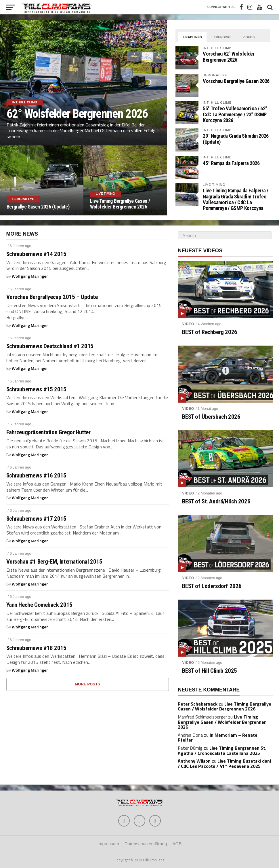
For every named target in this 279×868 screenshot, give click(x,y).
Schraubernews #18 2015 (36, 648)
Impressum (108, 844)
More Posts (87, 684)
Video (188, 324)
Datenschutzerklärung (146, 844)
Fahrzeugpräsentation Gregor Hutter (48, 432)
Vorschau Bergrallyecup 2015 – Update (52, 297)
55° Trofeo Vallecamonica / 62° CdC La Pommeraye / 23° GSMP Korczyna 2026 (235, 114)
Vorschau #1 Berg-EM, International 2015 (54, 562)
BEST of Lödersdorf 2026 (212, 586)
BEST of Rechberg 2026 (210, 332)
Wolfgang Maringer (30, 276)
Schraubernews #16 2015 (36, 476)
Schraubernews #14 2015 (36, 254)
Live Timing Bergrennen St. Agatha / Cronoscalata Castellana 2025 (222, 751)
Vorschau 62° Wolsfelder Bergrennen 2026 (229, 57)
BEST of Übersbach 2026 (211, 417)
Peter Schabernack (198, 704)
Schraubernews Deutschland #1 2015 (50, 346)
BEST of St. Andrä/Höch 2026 (216, 502)
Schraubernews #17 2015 (36, 519)
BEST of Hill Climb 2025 (209, 671)
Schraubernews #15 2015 (36, 390)
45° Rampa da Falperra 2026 (231, 163)
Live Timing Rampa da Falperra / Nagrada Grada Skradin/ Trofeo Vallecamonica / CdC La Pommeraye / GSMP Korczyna (236, 199)
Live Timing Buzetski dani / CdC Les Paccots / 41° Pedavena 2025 (224, 763)
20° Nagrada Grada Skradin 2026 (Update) (236, 139)
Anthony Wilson (194, 761)
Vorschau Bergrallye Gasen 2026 (236, 81)
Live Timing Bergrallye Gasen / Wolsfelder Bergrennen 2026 (224, 706)
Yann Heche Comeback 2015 (39, 605)
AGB (177, 844)
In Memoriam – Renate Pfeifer (218, 738)
